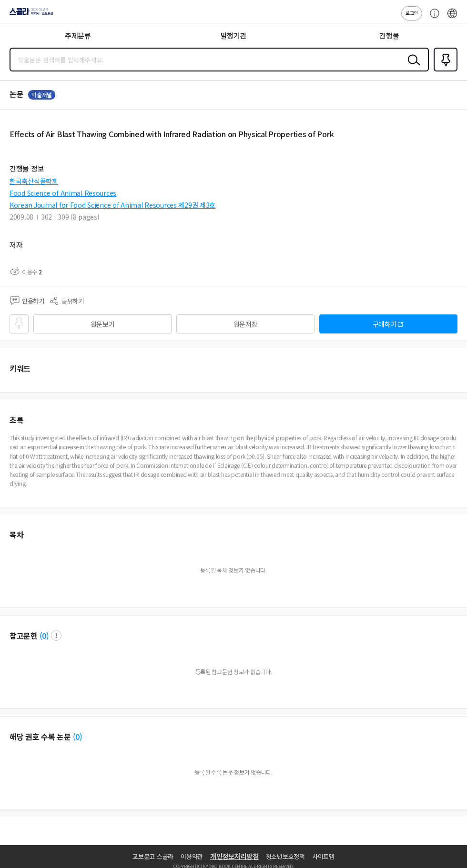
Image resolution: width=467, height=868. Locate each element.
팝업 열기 (56, 636)
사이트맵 (323, 856)
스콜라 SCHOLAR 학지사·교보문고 (29, 15)
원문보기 (103, 324)
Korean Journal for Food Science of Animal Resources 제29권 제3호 (112, 205)
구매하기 (385, 324)
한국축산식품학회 (34, 181)
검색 (412, 67)
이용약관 (192, 856)
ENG (452, 18)
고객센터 (432, 18)
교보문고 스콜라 (153, 856)
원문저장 (246, 324)
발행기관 (234, 35)
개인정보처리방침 (234, 856)
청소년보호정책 (285, 856)
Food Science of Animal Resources (63, 193)
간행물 (389, 35)
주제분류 (78, 35)
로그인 (412, 13)
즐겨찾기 (444, 71)
